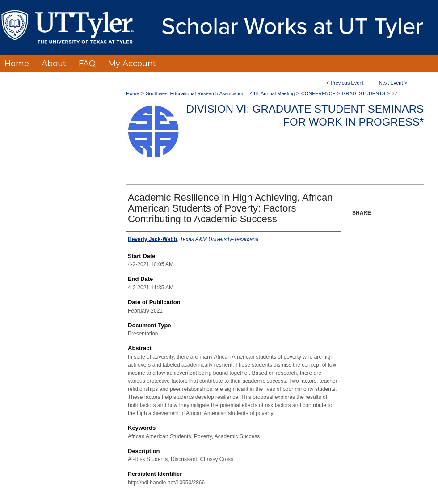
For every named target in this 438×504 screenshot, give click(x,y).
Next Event (391, 83)
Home (133, 93)
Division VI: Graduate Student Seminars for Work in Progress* (305, 115)
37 (394, 93)
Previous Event (347, 83)
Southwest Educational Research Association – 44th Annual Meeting (221, 93)
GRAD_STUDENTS (364, 93)
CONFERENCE (319, 93)
